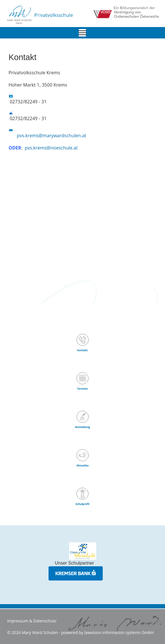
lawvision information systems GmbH (119, 632)
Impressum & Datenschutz (32, 621)
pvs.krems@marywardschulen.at (52, 136)
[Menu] (82, 33)
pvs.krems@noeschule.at (51, 148)
